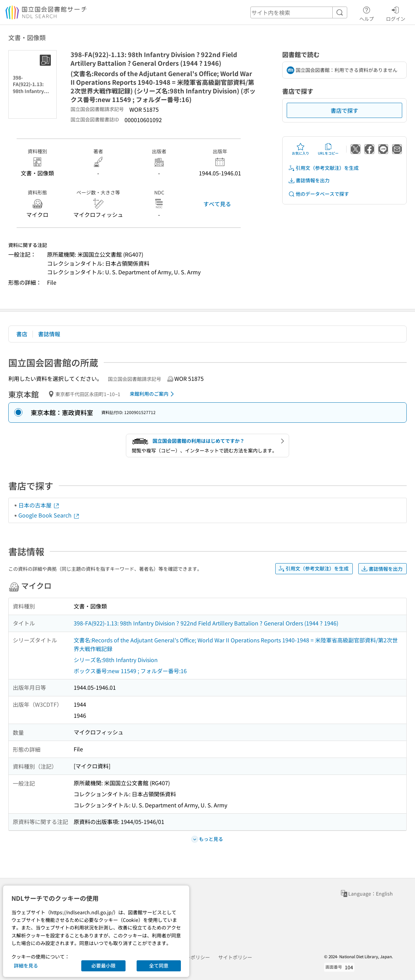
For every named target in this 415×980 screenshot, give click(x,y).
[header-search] (299, 12)
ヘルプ (367, 13)
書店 (22, 334)
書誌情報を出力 (309, 180)
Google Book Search (49, 515)
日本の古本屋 (39, 505)
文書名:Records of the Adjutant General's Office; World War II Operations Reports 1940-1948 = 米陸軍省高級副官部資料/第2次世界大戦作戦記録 (236, 644)
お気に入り (301, 149)
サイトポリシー (235, 957)
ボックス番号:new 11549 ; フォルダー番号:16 (130, 671)
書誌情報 (49, 334)
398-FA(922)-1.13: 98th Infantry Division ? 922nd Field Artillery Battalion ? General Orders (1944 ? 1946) (206, 623)
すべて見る (217, 204)
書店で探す (344, 110)
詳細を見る (26, 965)
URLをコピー (328, 149)
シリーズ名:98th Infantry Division (116, 660)
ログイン (396, 13)
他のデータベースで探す (319, 194)
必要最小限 (103, 965)
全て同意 (159, 965)
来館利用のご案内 (153, 394)
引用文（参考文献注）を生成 (323, 168)
